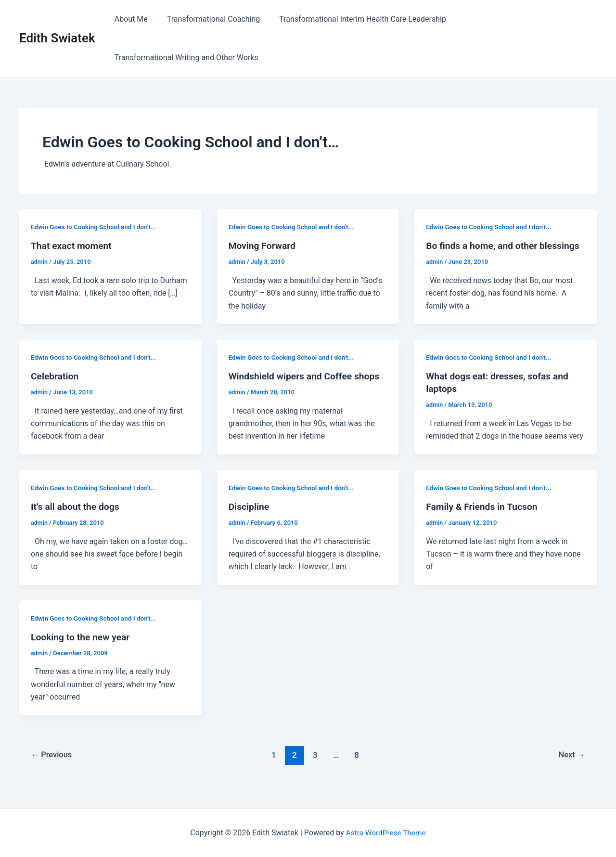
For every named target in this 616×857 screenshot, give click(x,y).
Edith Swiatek (57, 38)
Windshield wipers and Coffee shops (307, 389)
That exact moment (73, 246)
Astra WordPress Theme (385, 833)
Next (571, 767)
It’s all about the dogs (77, 519)
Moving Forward (263, 246)
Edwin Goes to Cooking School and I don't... (96, 227)
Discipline (250, 519)
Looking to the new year (82, 649)
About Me (129, 19)
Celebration (56, 389)
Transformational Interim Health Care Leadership (353, 19)
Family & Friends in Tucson (484, 519)
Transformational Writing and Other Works (185, 58)
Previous (53, 767)
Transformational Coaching (208, 19)
